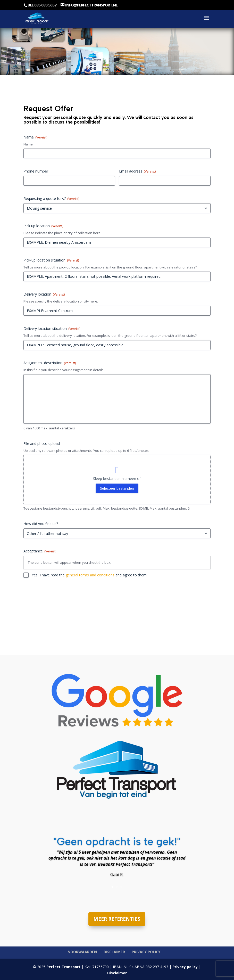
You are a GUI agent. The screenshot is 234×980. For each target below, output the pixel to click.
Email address (137, 171)
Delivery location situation (52, 328)
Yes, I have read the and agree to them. (90, 575)
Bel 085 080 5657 (42, 5)
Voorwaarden (82, 952)
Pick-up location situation (51, 260)
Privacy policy (146, 952)
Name (28, 144)
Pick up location (43, 226)
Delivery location (44, 294)
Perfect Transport (63, 967)
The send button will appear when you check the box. (69, 562)
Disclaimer (114, 952)
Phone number (36, 171)
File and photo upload (42, 443)
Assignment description (50, 363)
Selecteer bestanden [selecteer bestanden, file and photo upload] (117, 488)
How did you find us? (41, 524)
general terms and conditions (90, 575)
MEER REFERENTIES (117, 919)
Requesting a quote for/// (51, 198)
